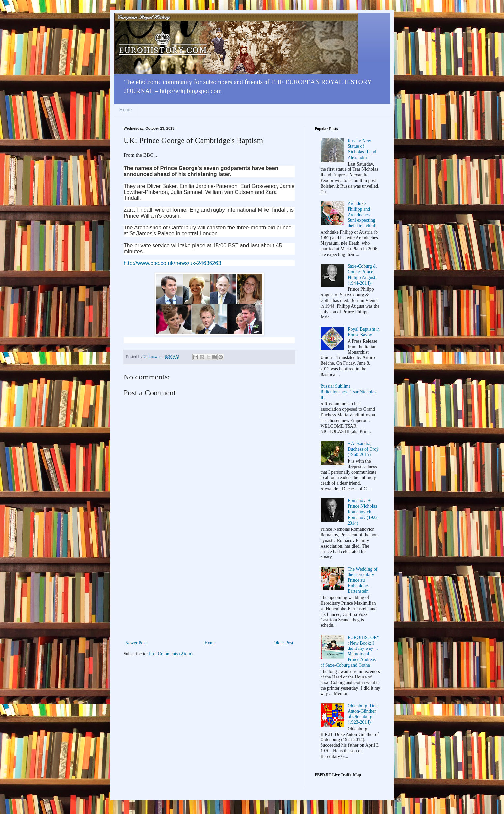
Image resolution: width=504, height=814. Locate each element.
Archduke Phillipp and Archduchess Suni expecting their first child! (362, 215)
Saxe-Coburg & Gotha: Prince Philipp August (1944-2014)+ (362, 274)
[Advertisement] (209, 589)
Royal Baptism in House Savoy (364, 332)
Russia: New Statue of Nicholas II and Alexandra (362, 149)
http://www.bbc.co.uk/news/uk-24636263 (172, 263)
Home (125, 110)
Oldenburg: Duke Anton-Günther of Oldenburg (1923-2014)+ (364, 714)
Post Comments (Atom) (171, 654)
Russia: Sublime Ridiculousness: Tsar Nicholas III (348, 392)
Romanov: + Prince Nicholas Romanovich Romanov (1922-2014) (363, 512)
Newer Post (136, 643)
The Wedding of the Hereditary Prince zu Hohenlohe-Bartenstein (362, 580)
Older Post (284, 643)
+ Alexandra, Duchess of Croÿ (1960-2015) (363, 449)
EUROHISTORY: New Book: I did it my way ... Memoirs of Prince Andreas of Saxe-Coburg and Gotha (350, 651)
